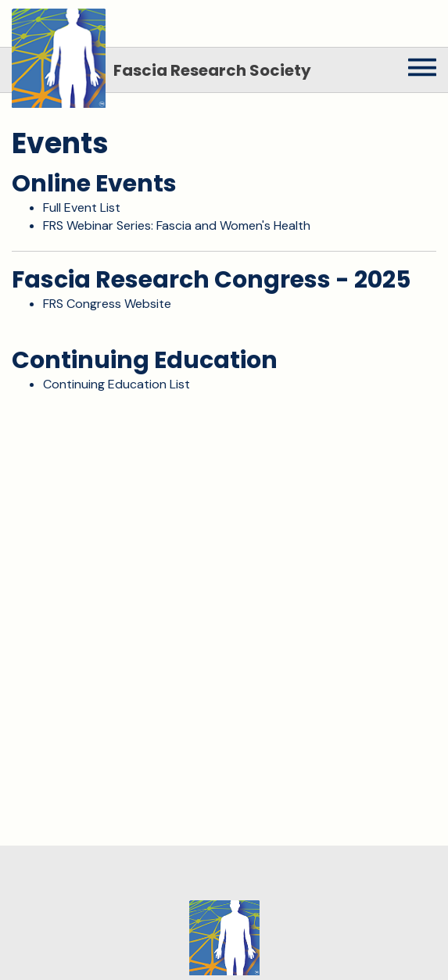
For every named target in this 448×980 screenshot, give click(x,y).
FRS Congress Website (107, 304)
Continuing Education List (116, 384)
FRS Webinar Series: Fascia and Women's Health (177, 225)
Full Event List (82, 207)
